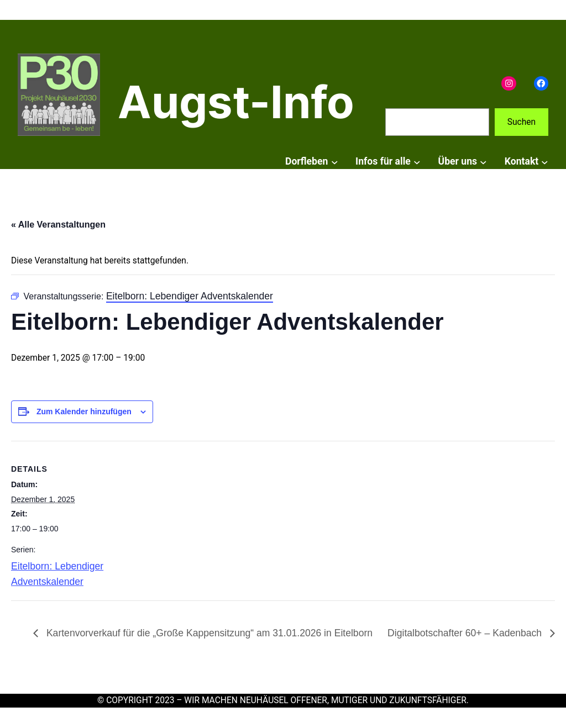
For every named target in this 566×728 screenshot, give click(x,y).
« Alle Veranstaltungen (58, 225)
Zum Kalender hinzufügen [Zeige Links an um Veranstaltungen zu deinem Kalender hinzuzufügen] (84, 412)
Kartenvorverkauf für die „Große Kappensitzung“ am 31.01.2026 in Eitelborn (208, 633)
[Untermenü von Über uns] (483, 162)
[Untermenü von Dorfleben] (335, 162)
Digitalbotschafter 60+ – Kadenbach (466, 633)
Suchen (522, 122)
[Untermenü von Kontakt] (545, 162)
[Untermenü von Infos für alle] (417, 162)
